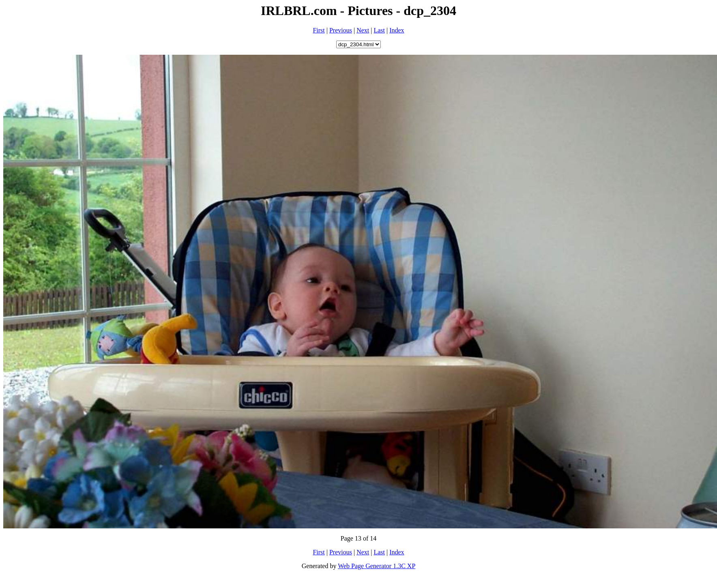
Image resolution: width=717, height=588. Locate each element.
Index (397, 30)
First (319, 30)
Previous (341, 30)
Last (379, 30)
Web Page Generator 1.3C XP (377, 566)
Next (363, 30)
